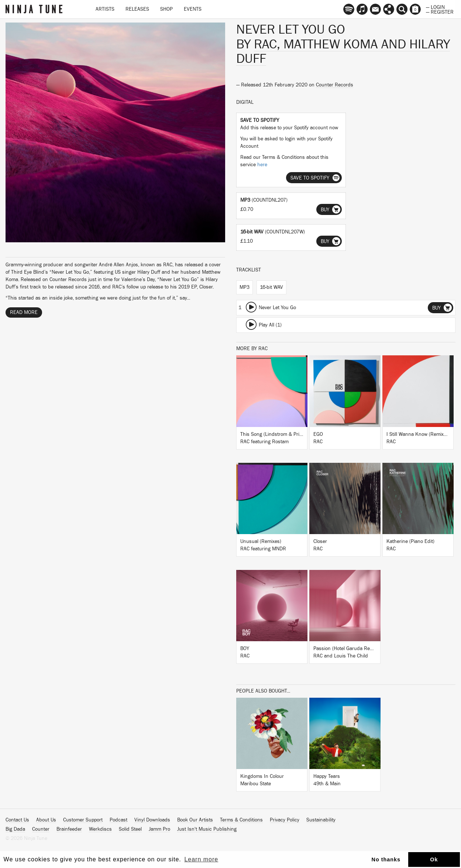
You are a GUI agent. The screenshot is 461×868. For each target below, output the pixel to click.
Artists (105, 9)
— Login (435, 7)
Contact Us (17, 820)
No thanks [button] (386, 860)
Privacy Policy (285, 820)
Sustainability (321, 820)
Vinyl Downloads (152, 820)
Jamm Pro (159, 829)
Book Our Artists (195, 820)
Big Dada (15, 829)
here (262, 165)
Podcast (118, 820)
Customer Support (83, 820)
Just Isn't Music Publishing (207, 829)
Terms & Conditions (241, 820)
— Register (440, 11)
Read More (24, 312)
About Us (46, 820)
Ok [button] (434, 860)
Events (193, 9)
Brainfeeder (69, 829)
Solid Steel (130, 829)
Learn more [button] (201, 859)
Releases (137, 9)
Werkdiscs (100, 829)
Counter (41, 829)
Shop (166, 9)
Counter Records (335, 85)
